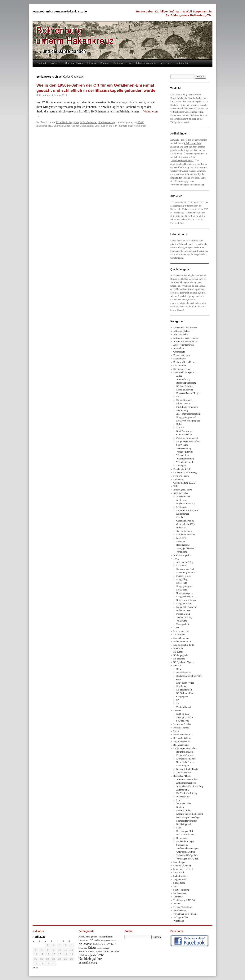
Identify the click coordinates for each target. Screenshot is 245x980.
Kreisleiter (181, 686)
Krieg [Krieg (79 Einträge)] (91, 948)
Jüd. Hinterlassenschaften (188, 414)
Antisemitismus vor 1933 (185, 341)
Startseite (42, 63)
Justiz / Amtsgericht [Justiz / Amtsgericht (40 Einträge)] (88, 937)
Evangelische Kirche (186, 759)
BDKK (141, 122)
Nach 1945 (181, 538)
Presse (176, 731)
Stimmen (105, 63)
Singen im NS (180, 879)
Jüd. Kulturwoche (184, 531)
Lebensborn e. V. (181, 631)
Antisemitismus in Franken (186, 338)
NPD (179, 828)
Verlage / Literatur (185, 452)
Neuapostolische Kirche (187, 769)
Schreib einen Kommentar (133, 126)
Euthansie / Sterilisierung (185, 472)
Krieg (176, 559)
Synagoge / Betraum (186, 548)
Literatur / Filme (184, 810)
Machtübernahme (181, 638)
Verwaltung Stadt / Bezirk (185, 914)
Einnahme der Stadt (185, 569)
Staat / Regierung (181, 890)
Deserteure (181, 566)
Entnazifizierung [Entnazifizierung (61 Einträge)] (88, 963)
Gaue (179, 679)
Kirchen (180, 807)
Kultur (179, 424)
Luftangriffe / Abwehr (186, 607)
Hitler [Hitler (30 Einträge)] (113, 940)
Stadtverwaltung (107, 122)
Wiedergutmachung (185, 459)
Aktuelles (56, 63)
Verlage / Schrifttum (183, 907)
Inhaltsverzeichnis (146, 63)
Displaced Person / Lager (188, 393)
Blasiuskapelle (44, 126)
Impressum (166, 63)
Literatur (92, 63)
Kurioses (180, 428)
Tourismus (178, 897)
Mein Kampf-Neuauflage (188, 817)
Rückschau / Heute (182, 776)
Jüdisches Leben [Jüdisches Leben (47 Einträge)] (112, 951)
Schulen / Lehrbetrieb (183, 869)
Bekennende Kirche (185, 752)
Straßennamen (180, 893)
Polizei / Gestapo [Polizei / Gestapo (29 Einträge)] (102, 948)
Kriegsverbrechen (184, 597)
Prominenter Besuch (183, 735)
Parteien (177, 710)
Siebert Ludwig (180, 876)
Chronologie (179, 352)
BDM (179, 669)
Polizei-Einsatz (183, 614)
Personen (180, 541)
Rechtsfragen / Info (185, 831)
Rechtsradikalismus (185, 835)
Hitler (176, 486)
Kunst (176, 628)
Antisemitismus (183, 497)
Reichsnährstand (181, 745)
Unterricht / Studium (186, 852)
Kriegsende (182, 583)
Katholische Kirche (185, 762)
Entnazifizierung (184, 400)
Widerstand (179, 921)
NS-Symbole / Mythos (184, 662)
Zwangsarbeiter (183, 624)
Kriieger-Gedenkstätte (82, 126)
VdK (115, 126)
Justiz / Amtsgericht (183, 555)
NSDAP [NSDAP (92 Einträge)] (84, 944)
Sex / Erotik (179, 873)
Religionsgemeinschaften (188, 441)
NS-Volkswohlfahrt (185, 693)
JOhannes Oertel (61, 126)
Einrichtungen (183, 514)
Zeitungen (181, 466)
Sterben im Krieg (184, 617)
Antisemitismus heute (186, 783)
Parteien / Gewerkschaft (187, 438)
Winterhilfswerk (184, 707)
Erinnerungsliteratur (186, 572)
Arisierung (181, 500)
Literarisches (179, 635)
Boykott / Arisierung (186, 504)
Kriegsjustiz (182, 590)
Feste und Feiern (181, 476)
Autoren (118, 63)
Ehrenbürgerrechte (182, 369)
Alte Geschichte (181, 335)
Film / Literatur (183, 403)
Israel (179, 800)
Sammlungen (179, 862)
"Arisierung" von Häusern (185, 328)
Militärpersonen (184, 610)
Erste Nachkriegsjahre (67, 122)
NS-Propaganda (181, 655)
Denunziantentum (182, 355)
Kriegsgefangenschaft (186, 417)
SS (178, 704)
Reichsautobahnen (182, 741)
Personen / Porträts (182, 724)
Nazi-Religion (183, 766)
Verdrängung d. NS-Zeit (185, 900)
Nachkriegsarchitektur (187, 821)
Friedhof (180, 517)
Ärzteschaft (179, 348)
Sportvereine (182, 445)
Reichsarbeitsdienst (182, 738)
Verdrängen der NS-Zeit (187, 859)
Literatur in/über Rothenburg (189, 814)
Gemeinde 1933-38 (185, 521)
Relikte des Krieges (185, 841)
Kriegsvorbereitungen (186, 600)
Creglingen (181, 507)
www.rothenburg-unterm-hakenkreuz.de (60, 11)
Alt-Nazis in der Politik (187, 779)
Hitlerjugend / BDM (183, 490)
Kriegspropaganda (185, 593)
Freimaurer (178, 479)
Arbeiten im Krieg (185, 562)
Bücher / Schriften (185, 386)
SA (178, 700)
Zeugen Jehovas (184, 773)
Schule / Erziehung (182, 866)
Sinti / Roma (179, 883)
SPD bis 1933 (183, 721)
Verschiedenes (180, 910)
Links (129, 63)
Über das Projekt (74, 63)
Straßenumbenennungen (187, 848)
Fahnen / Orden (183, 576)
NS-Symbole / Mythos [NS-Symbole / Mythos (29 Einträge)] (99, 944)
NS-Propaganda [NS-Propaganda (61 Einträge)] (87, 955)
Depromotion (180, 359)
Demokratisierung (185, 390)
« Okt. (35, 968)
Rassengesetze (183, 545)
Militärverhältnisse (182, 641)
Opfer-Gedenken (89, 122)
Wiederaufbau (183, 455)
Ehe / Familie (180, 366)
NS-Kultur (178, 648)
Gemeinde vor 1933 (185, 524)
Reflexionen (182, 838)
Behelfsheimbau (184, 672)
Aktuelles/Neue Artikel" (182, 161)
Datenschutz (183, 63)
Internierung (182, 410)
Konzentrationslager (186, 535)
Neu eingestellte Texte (184, 645)
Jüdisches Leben (181, 493)
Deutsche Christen (185, 755)
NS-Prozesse (179, 659)
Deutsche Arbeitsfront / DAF (190, 676)
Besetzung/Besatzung (186, 383)
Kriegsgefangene (184, 586)
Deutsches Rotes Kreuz (184, 362)
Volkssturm (181, 621)
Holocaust (181, 528)
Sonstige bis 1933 (184, 717)
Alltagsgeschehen (182, 331)
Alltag (179, 376)
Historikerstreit (183, 797)
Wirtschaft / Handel (185, 462)
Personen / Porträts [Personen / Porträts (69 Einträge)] (89, 940)
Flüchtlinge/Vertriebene (187, 407)
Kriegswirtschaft (184, 604)
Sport (176, 886)
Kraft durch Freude (185, 683)
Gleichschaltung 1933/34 (185, 483)
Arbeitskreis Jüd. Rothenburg (190, 786)
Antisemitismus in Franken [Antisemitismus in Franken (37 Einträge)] (91, 951)
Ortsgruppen (182, 697)
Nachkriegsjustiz (184, 824)
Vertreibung (182, 552)
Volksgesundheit (181, 917)
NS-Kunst (178, 652)
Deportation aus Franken (188, 510)
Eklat (179, 397)
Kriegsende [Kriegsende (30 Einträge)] (106, 940)
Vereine (177, 904)
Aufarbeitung (182, 790)
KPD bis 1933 (183, 714)
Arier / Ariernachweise (184, 345)
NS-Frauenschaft (184, 690)
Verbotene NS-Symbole (187, 855)
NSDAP (177, 666)
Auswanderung (183, 379)
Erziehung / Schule (182, 469)
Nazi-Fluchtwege (184, 431)
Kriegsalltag (182, 579)
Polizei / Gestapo (181, 728)
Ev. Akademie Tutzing (187, 793)
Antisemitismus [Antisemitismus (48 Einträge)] (106, 937)
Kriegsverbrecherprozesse (188, 421)
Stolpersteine (182, 845)
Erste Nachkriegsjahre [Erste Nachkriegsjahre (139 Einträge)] (91, 957)
